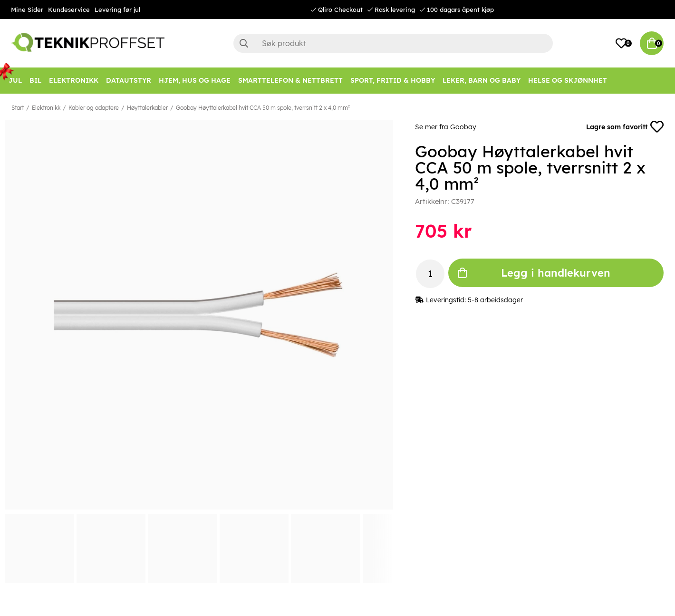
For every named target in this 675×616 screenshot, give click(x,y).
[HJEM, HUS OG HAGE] (195, 81)
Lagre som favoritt (625, 127)
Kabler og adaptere (94, 108)
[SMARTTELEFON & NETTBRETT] (290, 81)
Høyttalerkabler (147, 108)
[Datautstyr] (129, 81)
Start (18, 108)
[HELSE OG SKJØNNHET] (568, 81)
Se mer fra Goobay (446, 127)
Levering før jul (117, 10)
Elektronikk (46, 108)
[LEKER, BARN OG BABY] (482, 81)
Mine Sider (27, 10)
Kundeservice (69, 10)
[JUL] (15, 81)
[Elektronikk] (74, 81)
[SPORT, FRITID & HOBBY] (393, 81)
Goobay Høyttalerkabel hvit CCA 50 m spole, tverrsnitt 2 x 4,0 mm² (263, 108)
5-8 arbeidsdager (495, 300)
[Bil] (35, 81)
